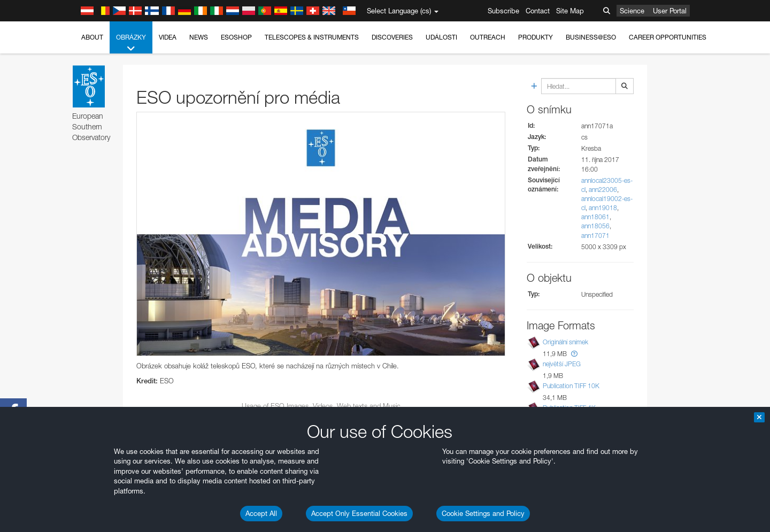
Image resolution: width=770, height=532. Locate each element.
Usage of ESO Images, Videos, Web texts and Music (321, 406)
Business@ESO (591, 37)
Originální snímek (565, 342)
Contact (538, 11)
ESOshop (236, 37)
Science (632, 11)
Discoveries (392, 37)
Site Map (570, 11)
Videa (168, 37)
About (92, 37)
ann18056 (595, 226)
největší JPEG (562, 364)
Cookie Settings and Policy (483, 513)
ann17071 (595, 236)
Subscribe (503, 11)
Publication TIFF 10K (571, 386)
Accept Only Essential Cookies (359, 513)
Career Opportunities (668, 37)
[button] (574, 354)
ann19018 (603, 208)
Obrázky (131, 43)
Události (441, 37)
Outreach (488, 37)
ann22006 (603, 190)
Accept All (261, 513)
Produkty (536, 37)
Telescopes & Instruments (312, 37)
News (199, 37)
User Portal (670, 11)
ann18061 (595, 217)
